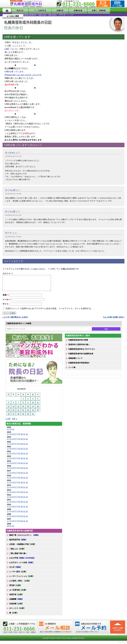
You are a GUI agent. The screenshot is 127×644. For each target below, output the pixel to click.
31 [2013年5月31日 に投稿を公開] (33, 417)
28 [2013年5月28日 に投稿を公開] (18, 417)
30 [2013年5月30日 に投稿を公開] (28, 417)
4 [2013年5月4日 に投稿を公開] (38, 402)
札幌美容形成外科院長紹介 (79, 366)
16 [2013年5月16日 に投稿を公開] (28, 409)
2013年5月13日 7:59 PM (13, 194)
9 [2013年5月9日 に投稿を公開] (28, 405)
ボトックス (17, 611)
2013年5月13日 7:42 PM (13, 156)
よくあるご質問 (114, 10)
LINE (7, 49)
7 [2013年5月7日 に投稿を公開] (18, 405)
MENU (6, 4)
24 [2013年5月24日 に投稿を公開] (33, 413)
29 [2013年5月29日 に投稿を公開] (23, 417)
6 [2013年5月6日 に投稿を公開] (13, 405)
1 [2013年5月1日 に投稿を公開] (23, 402)
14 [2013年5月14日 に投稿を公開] (18, 409)
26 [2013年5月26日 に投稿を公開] (9, 417)
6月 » (15, 422)
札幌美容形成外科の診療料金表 (81, 357)
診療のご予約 (117, 4)
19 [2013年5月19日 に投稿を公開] (9, 413)
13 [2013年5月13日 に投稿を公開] (13, 409)
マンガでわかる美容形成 (37, 10)
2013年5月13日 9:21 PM (13, 215)
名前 (6, 298)
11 (24, 437)
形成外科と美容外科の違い (79, 348)
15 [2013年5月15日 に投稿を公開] (23, 409)
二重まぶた (17, 552)
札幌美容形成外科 (7, 15)
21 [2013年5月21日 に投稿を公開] (18, 413)
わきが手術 (22, 561)
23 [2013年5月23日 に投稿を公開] (28, 413)
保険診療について (75, 361)
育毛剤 (15, 588)
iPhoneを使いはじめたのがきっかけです (23, 75)
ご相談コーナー (103, 4)
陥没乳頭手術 (18, 543)
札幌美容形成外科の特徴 (78, 343)
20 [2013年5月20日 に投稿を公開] (13, 413)
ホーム (7, 10)
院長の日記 (19, 15)
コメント (8, 273)
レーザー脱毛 (18, 575)
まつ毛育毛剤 (18, 593)
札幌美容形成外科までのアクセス (82, 352)
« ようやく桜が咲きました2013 (15, 320)
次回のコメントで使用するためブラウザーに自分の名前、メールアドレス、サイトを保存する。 (49, 312)
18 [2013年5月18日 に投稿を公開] (38, 409)
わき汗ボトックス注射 (22, 566)
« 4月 (8, 422)
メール (7, 303)
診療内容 (56, 10)
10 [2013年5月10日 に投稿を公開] (33, 405)
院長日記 (18, 10)
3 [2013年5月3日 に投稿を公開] (33, 402)
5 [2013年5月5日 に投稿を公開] (9, 405)
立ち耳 (15, 570)
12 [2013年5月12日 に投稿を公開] (9, 409)
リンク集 (72, 370)
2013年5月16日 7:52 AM (13, 237)
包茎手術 (16, 598)
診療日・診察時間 (92, 10)
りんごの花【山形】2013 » (114, 320)
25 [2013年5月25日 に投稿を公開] (38, 413)
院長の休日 (29, 15)
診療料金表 (71, 10)
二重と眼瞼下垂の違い (18, 556)
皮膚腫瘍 (16, 602)
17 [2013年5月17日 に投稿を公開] (33, 409)
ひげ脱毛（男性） (20, 584)
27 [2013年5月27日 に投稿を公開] (13, 417)
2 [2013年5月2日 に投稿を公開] (28, 402)
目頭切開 (16, 607)
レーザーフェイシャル (22, 579)
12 (27, 437)
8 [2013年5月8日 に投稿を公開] (23, 405)
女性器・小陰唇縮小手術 (23, 547)
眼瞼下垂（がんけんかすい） (24, 538)
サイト (6, 307)
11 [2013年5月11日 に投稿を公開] (38, 405)
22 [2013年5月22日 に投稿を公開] (23, 413)
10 (22, 437)
